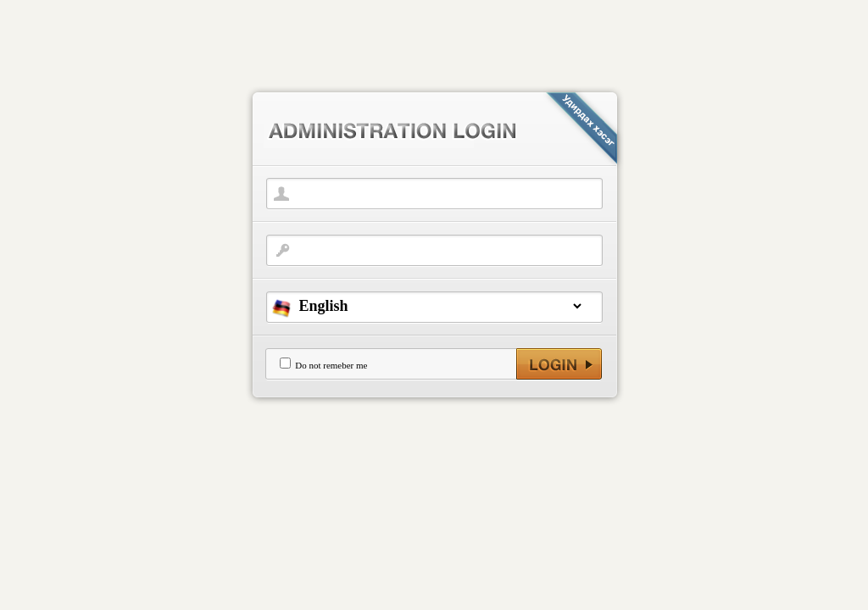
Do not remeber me (331, 365)
